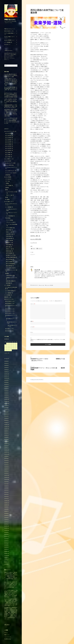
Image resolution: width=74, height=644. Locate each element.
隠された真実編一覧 (10, 262)
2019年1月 (6, 549)
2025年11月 (7, 376)
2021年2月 (6, 497)
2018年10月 (7, 556)
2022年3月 (6, 469)
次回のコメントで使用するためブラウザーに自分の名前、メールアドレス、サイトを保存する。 (48, 340)
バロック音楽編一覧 (9, 185)
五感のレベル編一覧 (10, 232)
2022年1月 (6, 473)
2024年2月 (6, 420)
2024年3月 (6, 418)
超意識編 (7, 273)
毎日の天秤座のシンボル (10, 303)
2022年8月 (6, 458)
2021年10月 (7, 480)
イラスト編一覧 (8, 179)
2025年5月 (6, 389)
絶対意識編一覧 (9, 283)
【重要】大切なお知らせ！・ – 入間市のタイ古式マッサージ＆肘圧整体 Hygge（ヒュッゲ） (11, 578)
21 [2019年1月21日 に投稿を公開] (5, 349)
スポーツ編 (7, 181)
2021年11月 (7, 477)
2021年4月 (6, 492)
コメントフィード (8, 637)
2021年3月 (6, 494)
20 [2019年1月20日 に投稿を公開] (16, 347)
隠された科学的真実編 (10, 264)
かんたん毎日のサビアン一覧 (11, 171)
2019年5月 (6, 541)
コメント (33, 304)
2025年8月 (6, 382)
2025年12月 (7, 374)
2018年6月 (6, 564)
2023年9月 (6, 431)
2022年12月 (7, 450)
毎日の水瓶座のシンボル (10, 311)
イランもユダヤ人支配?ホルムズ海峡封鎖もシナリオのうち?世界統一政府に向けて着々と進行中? (11, 592)
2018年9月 (6, 558)
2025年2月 (6, 395)
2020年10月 (7, 505)
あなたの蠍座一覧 (9, 155)
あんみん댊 (42, 285)
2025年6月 (6, 387)
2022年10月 (7, 454)
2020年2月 (6, 522)
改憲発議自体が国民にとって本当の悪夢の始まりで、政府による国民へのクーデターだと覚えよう (11, 106)
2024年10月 (7, 403)
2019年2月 (6, 547)
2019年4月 (6, 543)
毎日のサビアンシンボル (9, 299)
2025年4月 (6, 391)
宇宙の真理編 (8, 218)
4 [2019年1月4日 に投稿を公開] (13, 344)
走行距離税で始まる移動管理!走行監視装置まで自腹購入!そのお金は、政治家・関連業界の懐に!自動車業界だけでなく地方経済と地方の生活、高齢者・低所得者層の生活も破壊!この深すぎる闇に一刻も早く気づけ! (11, 611)
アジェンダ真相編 (9, 220)
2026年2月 (6, 370)
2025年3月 (6, 393)
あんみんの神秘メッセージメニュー (9, 37)
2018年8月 (6, 560)
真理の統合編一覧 (9, 251)
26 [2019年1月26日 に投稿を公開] (15, 349)
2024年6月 (6, 412)
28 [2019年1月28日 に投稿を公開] (5, 350)
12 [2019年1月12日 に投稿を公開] (15, 345)
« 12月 (6, 353)
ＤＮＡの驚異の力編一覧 (11, 268)
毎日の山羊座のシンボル (10, 309)
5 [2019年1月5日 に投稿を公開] (15, 344)
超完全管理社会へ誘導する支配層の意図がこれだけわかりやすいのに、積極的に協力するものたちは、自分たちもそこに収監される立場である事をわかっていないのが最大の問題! (11, 113)
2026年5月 (6, 363)
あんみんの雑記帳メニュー (9, 40)
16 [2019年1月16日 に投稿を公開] (9, 347)
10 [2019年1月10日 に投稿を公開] (11, 345)
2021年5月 (6, 490)
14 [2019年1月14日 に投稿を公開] (5, 347)
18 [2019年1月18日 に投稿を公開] (13, 347)
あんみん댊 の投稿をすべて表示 (41, 277)
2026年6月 (6, 361)
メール (32, 327)
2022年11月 (7, 452)
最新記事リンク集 (9, 243)
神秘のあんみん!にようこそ (10, 29)
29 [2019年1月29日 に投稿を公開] (7, 350)
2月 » (8, 353)
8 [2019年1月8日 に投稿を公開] (7, 345)
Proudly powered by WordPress (37, 380)
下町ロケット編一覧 (10, 195)
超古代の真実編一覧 (10, 253)
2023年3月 (6, 444)
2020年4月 (6, 518)
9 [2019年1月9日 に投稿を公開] (9, 345)
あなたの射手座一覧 (9, 140)
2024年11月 (7, 401)
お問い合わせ (7, 625)
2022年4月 (6, 467)
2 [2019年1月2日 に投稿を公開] (9, 344)
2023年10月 (7, 429)
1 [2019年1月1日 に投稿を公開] (7, 344)
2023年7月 (6, 435)
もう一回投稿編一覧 (8, 42)
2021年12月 (7, 475)
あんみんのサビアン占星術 (10, 163)
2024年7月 (6, 410)
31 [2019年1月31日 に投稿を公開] (11, 350)
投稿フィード (7, 635)
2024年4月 (6, 416)
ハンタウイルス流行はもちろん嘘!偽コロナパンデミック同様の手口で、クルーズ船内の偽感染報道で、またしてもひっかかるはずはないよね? (11, 121)
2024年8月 (6, 408)
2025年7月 (6, 385)
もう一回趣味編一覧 (9, 293)
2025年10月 (7, 378)
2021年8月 (6, 484)
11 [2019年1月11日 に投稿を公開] (13, 345)
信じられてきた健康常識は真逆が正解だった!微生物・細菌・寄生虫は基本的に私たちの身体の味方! (11, 600)
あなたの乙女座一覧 (9, 133)
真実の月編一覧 (9, 247)
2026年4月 (6, 365)
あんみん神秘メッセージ (9, 202)
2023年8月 (6, 433)
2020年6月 (6, 513)
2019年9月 (6, 532)
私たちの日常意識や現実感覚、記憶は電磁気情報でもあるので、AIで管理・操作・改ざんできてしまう (11, 89)
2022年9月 (6, 456)
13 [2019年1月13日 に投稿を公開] (16, 345)
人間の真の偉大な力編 (10, 275)
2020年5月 (6, 516)
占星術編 (7, 188)
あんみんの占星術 (8, 161)
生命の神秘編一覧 (9, 245)
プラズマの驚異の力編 (10, 228)
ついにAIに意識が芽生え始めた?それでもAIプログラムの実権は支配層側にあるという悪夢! (11, 75)
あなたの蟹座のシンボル (9, 159)
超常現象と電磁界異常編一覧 (12, 257)
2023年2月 (6, 446)
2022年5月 (6, 465)
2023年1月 (6, 448)
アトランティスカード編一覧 (11, 173)
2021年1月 (6, 499)
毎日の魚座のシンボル (9, 331)
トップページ (34, 243)
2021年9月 (6, 482)
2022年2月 (6, 471)
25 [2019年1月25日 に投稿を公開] (13, 349)
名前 (32, 321)
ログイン (6, 633)
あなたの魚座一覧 (9, 157)
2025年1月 (6, 397)
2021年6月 (6, 488)
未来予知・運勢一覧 (35, 236)
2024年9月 (6, 406)
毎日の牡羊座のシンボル (10, 313)
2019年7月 (6, 537)
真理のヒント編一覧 (10, 249)
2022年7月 (6, 461)
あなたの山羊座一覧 (9, 142)
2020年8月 (6, 509)
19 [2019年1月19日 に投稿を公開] (15, 347)
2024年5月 (6, 414)
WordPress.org (7, 639)
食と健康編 (7, 199)
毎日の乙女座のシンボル (9, 31)
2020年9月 (6, 507)
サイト (32, 332)
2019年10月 (7, 530)
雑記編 (6, 197)
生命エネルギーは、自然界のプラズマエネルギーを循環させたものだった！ (11, 583)
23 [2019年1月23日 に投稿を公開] (9, 349)
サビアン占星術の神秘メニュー (9, 34)
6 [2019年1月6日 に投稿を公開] (16, 344)
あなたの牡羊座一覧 (9, 148)
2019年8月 (6, 535)
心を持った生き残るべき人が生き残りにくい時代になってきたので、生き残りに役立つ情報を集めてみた (11, 101)
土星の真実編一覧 (9, 236)
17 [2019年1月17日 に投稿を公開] (11, 347)
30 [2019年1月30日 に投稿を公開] (9, 350)
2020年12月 (7, 501)
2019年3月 (6, 545)
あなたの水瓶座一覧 (9, 144)
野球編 (7, 183)
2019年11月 (7, 528)
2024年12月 (7, 399)
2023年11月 (7, 427)
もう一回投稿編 (7, 285)
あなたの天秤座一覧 (9, 138)
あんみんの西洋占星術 (9, 165)
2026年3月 (6, 368)
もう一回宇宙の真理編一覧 (10, 291)
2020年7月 (6, 511)
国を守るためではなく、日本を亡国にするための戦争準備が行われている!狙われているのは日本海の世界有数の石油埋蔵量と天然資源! (11, 95)
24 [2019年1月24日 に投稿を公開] (11, 349)
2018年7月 (6, 562)
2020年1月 (6, 524)
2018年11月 (7, 554)
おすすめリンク (7, 44)
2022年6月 (6, 463)
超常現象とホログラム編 (11, 255)
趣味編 (6, 190)
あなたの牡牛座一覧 (9, 146)
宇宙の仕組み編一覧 (10, 238)
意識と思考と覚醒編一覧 (11, 281)
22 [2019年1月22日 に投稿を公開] (7, 349)
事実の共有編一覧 (9, 230)
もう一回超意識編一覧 (10, 216)
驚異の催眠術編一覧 (10, 266)
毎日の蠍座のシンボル (9, 329)
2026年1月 (6, 372)
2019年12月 (7, 526)
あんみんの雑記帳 (8, 177)
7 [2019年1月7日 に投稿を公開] (5, 345)
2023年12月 (7, 425)
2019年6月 (6, 539)
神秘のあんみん (10, 19)
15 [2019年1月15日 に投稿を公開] (7, 347)
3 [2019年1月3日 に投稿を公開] (11, 344)
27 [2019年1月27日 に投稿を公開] (16, 349)
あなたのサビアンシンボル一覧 (10, 131)
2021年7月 (6, 486)
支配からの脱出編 (9, 240)
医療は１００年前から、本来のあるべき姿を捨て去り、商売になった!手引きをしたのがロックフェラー (11, 574)
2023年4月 (6, 442)
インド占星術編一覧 (8, 295)
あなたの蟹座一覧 (9, 153)
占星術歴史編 (8, 175)
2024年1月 (6, 423)
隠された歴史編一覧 (10, 259)
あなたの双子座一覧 (9, 136)
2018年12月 (7, 551)
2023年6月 (6, 437)
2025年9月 (6, 380)
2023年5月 (6, 439)
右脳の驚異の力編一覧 (10, 234)
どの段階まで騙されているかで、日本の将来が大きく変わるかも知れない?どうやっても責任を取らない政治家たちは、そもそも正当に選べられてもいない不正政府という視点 (11, 82)
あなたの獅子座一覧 (9, 150)
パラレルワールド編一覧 (11, 222)
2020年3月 (6, 520)
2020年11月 (7, 503)
